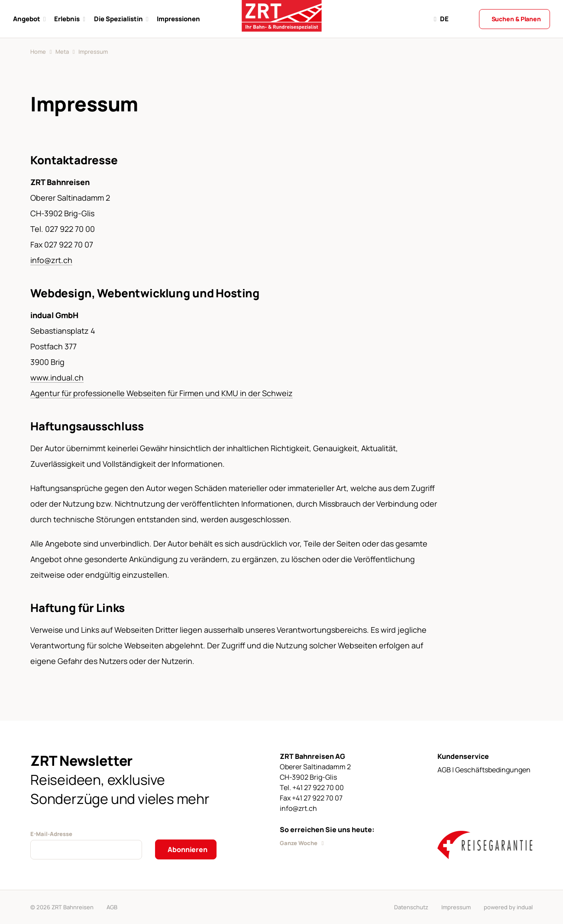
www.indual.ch (57, 377)
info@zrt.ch (51, 260)
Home (38, 52)
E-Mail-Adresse (51, 834)
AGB (112, 907)
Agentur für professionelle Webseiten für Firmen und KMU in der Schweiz (162, 393)
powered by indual (508, 907)
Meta (62, 52)
